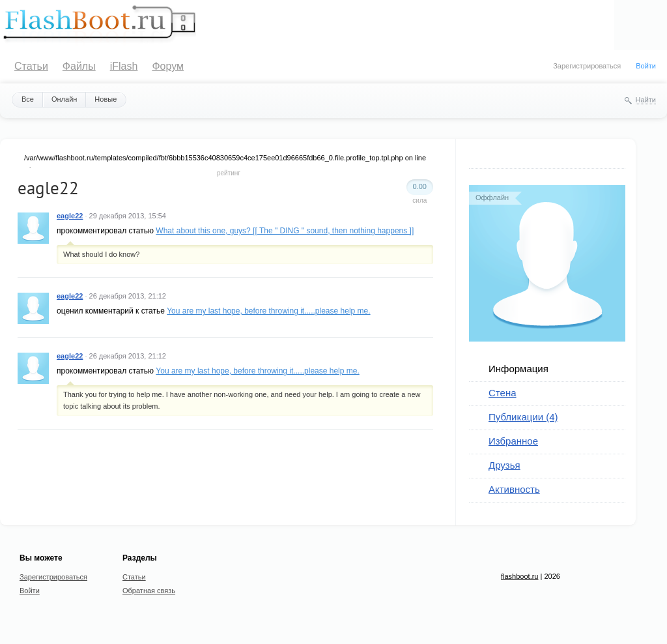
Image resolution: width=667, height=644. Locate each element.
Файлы (79, 66)
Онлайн (64, 99)
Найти (646, 100)
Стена (503, 393)
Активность (514, 489)
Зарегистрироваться (587, 66)
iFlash (124, 66)
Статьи (31, 66)
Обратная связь (149, 591)
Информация (518, 369)
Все (28, 99)
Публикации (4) (523, 417)
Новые (106, 99)
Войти (646, 66)
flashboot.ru (519, 576)
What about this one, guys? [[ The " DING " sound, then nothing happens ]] (285, 231)
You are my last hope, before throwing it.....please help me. (268, 311)
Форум (168, 66)
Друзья (504, 465)
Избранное (513, 441)
